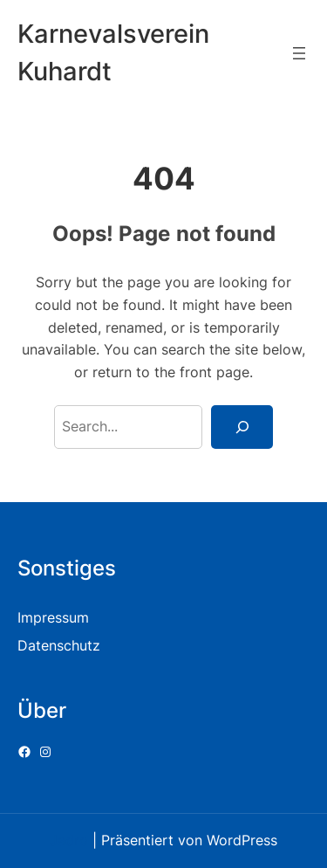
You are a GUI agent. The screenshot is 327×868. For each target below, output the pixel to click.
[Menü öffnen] (299, 53)
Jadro (69, 840)
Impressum (53, 617)
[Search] (242, 427)
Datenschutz (59, 645)
